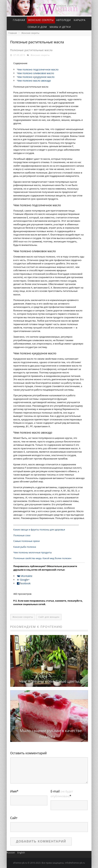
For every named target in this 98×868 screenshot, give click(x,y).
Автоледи (64, 20)
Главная (19, 20)
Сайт (14, 818)
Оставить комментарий (29, 753)
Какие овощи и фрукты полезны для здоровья (39, 530)
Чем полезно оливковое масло (35, 73)
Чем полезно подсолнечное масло (38, 69)
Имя (14, 791)
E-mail (62, 794)
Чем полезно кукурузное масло (36, 77)
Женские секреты (41, 20)
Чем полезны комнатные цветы (49, 681)
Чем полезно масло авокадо (34, 81)
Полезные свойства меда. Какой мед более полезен (42, 558)
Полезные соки (22, 535)
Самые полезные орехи (27, 541)
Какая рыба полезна (25, 547)
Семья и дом (37, 27)
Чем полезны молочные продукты (33, 552)
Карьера (80, 20)
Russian (11, 853)
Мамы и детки (60, 27)
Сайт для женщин (49, 617)
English (21, 853)
